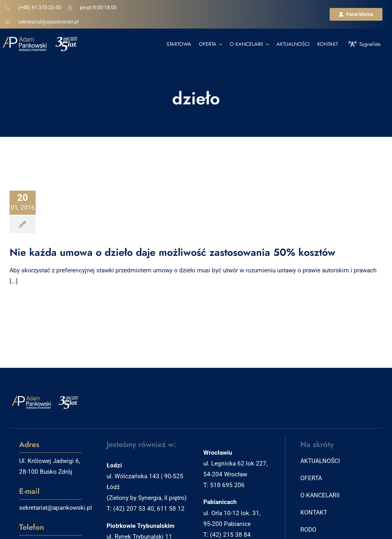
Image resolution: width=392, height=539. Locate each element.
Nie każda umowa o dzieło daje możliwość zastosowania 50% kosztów (172, 252)
